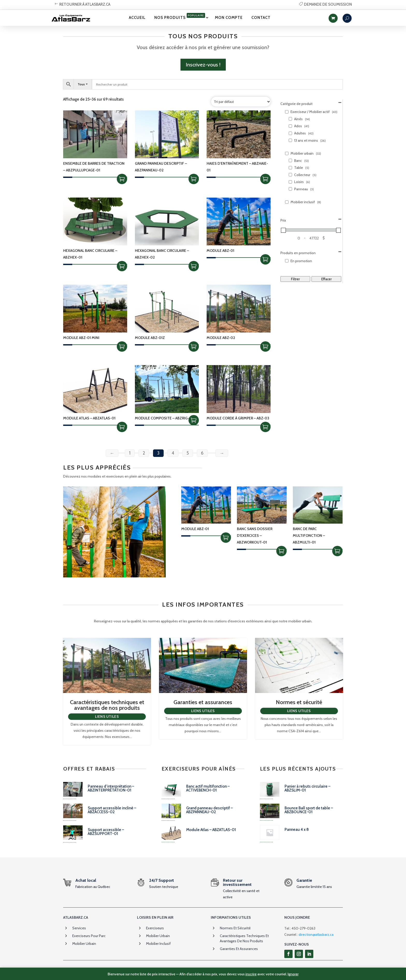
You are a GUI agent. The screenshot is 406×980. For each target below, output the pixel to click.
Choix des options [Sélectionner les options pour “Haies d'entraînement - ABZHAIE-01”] (265, 179)
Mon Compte (229, 18)
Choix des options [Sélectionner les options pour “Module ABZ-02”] (265, 346)
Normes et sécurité (299, 702)
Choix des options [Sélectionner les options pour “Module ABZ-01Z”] (194, 346)
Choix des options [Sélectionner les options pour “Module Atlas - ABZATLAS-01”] (122, 427)
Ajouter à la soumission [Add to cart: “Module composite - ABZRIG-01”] (194, 420)
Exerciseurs (155, 928)
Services (79, 928)
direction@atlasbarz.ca (316, 934)
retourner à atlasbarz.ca (85, 4)
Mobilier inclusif (158, 944)
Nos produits (180, 16)
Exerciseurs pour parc (89, 936)
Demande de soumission (328, 4)
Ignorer (293, 974)
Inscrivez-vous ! (203, 65)
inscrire (251, 974)
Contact (261, 18)
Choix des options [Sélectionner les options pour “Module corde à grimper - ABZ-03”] (265, 427)
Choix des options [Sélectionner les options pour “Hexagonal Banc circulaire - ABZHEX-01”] (122, 266)
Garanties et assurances (203, 702)
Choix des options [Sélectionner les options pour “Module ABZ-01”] (265, 259)
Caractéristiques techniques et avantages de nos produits (107, 705)
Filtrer (295, 279)
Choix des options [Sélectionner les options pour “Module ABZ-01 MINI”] (122, 346)
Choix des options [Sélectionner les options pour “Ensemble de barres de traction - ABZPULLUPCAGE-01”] (122, 179)
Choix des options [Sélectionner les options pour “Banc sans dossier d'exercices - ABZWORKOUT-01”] (281, 551)
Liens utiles (107, 717)
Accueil (137, 18)
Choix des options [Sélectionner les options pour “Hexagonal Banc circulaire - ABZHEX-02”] (194, 266)
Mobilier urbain (84, 944)
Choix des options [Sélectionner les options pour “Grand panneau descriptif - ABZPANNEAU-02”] (194, 179)
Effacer (327, 279)
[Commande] (241, 102)
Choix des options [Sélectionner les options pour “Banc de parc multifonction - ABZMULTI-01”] (337, 551)
